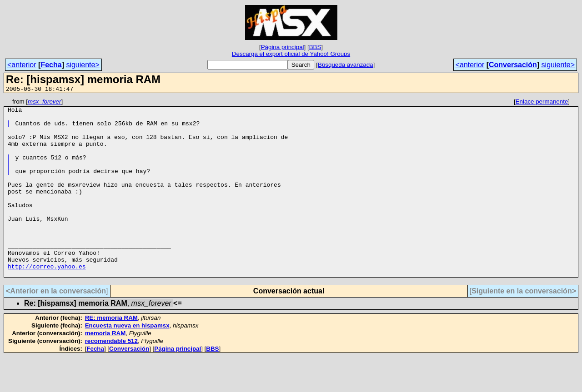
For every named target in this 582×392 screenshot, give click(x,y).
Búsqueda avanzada (346, 65)
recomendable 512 (111, 376)
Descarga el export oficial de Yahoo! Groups (291, 54)
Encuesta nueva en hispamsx (127, 361)
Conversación (513, 65)
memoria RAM (105, 369)
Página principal (283, 47)
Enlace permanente (542, 103)
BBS (315, 47)
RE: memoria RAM (111, 353)
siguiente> (83, 65)
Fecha (51, 65)
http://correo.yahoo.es (47, 300)
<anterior (22, 65)
